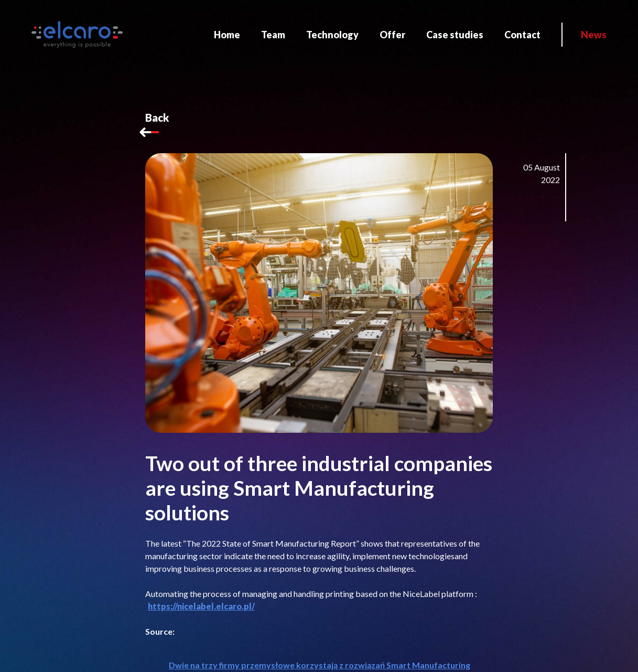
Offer (392, 35)
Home (227, 35)
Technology (332, 35)
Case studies (455, 35)
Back (157, 126)
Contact (522, 35)
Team (273, 35)
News (594, 35)
